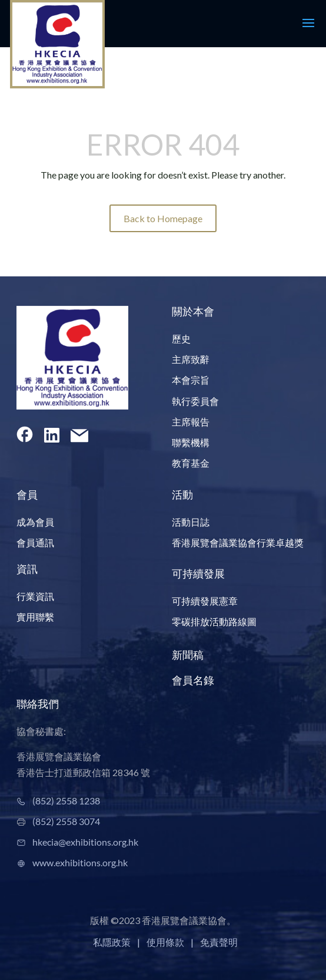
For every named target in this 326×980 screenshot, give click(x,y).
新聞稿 (188, 655)
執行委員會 (195, 401)
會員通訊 (35, 542)
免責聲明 (219, 942)
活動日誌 (191, 522)
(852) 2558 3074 (66, 821)
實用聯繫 (35, 617)
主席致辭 (191, 359)
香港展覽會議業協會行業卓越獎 (238, 542)
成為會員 (35, 522)
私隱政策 (112, 942)
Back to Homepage (163, 218)
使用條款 (165, 942)
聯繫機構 (191, 442)
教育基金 (191, 463)
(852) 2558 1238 (66, 801)
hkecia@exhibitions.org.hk (85, 842)
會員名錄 (193, 680)
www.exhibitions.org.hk (80, 862)
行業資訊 (35, 596)
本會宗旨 (191, 380)
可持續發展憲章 (205, 601)
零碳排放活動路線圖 (214, 621)
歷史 (181, 339)
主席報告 (191, 422)
